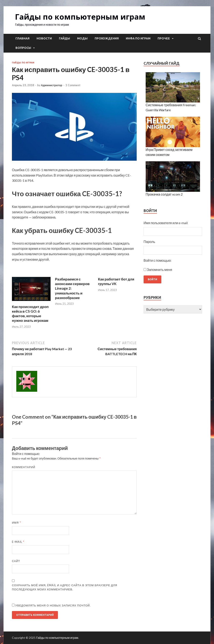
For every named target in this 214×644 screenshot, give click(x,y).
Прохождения (107, 38)
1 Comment (73, 85)
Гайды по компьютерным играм (80, 17)
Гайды (64, 38)
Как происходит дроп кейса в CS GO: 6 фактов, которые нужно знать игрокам (30, 314)
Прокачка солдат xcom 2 (164, 194)
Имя (16, 523)
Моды (82, 38)
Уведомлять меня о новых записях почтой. (53, 605)
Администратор (52, 85)
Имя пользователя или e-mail (166, 223)
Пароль (149, 242)
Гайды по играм (23, 63)
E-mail (18, 542)
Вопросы (23, 48)
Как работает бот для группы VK (116, 281)
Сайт (16, 561)
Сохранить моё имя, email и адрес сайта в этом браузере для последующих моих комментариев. (65, 587)
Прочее (164, 38)
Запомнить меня (160, 270)
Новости (44, 38)
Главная (22, 38)
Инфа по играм (138, 38)
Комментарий (24, 467)
